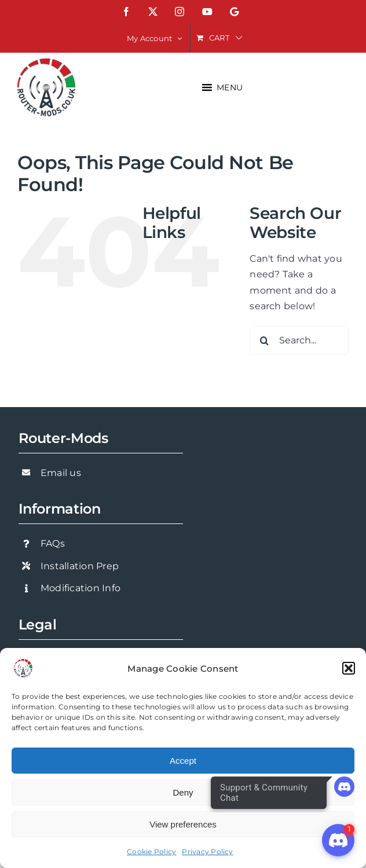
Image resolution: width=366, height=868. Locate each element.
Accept (183, 761)
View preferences (183, 824)
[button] (349, 668)
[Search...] (299, 340)
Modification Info (80, 588)
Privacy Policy (207, 851)
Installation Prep (80, 566)
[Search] (264, 340)
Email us (61, 473)
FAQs (53, 543)
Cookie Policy (151, 851)
